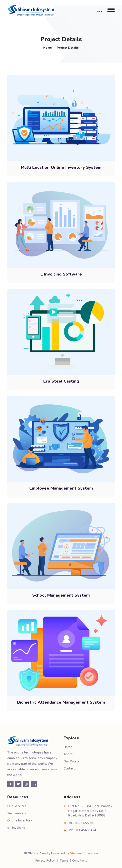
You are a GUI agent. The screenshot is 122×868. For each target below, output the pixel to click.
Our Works (72, 761)
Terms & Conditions (73, 861)
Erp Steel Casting (61, 381)
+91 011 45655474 (82, 830)
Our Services (17, 806)
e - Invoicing (16, 828)
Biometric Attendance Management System (61, 702)
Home (48, 48)
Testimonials (17, 813)
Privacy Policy (45, 861)
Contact (69, 768)
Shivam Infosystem (84, 853)
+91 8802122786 (81, 823)
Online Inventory (20, 820)
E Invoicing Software (61, 274)
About (68, 754)
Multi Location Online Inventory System (61, 167)
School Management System (61, 595)
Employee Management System (61, 488)
